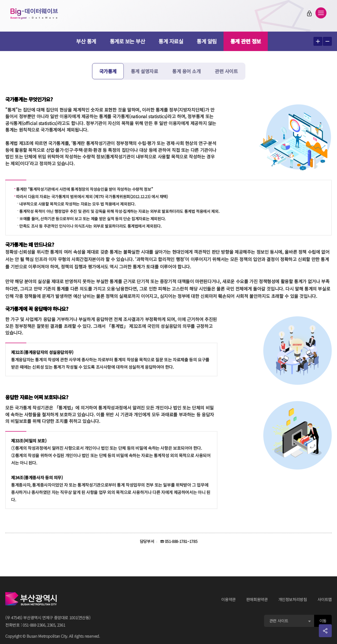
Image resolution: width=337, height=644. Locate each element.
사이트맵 (325, 599)
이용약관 (228, 599)
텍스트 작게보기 (327, 41)
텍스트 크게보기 (318, 41)
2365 (51, 625)
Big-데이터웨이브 (34, 14)
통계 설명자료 (145, 71)
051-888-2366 (34, 625)
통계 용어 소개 (186, 71)
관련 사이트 (226, 71)
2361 (61, 625)
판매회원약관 (257, 599)
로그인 (309, 13)
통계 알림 (207, 41)
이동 (323, 621)
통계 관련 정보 (246, 41)
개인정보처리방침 (293, 599)
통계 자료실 (171, 41)
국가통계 (108, 71)
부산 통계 (86, 41)
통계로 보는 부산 (127, 41)
